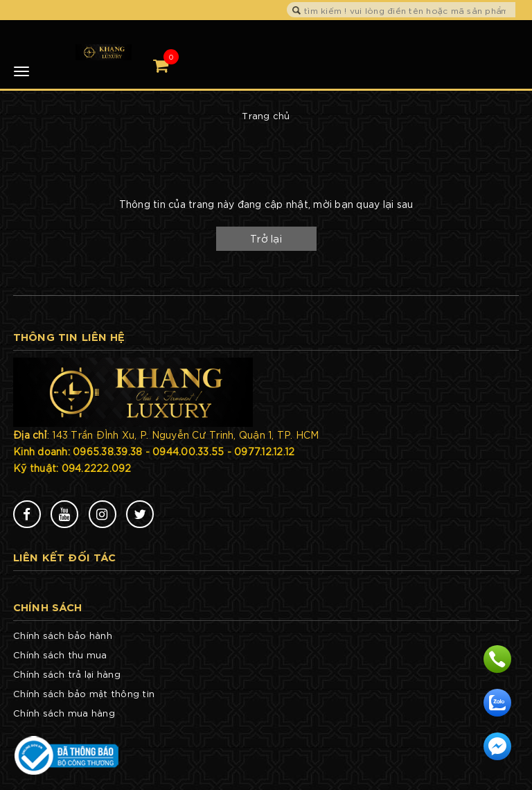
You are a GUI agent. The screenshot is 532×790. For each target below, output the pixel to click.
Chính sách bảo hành (63, 635)
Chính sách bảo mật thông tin (84, 693)
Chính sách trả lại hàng (67, 674)
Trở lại (266, 238)
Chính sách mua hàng (64, 713)
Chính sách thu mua (60, 655)
